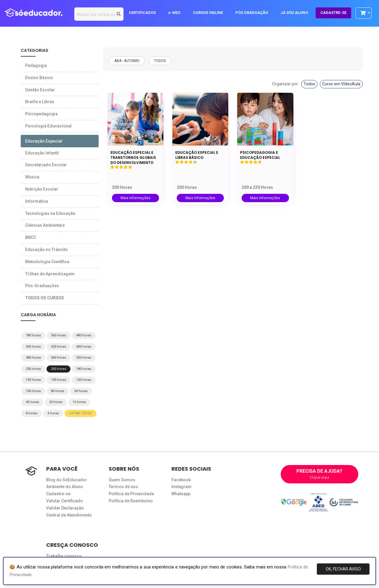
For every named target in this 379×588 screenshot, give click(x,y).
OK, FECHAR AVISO (343, 569)
